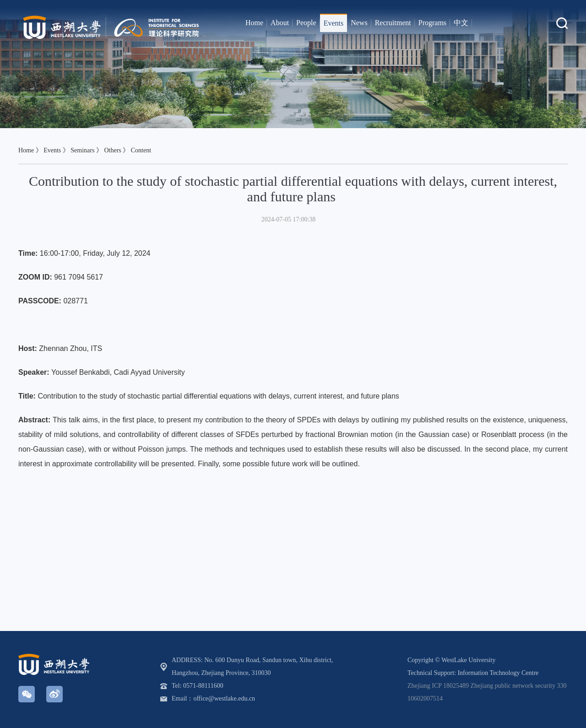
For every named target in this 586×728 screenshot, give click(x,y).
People (306, 23)
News (359, 23)
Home (254, 23)
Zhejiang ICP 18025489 (438, 686)
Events (334, 23)
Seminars (82, 150)
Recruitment (393, 23)
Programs (432, 23)
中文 (461, 23)
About (280, 23)
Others (112, 150)
